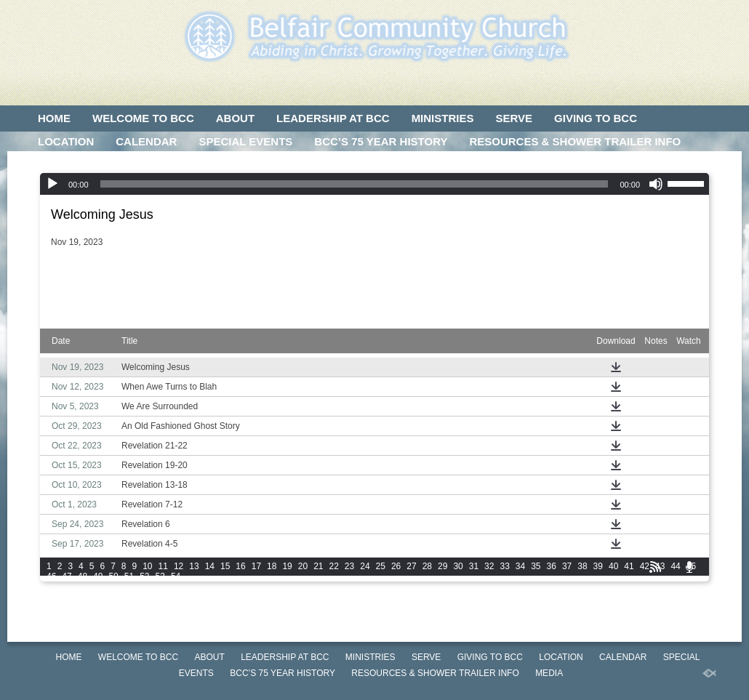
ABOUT (235, 118)
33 (504, 566)
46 (51, 576)
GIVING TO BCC (596, 118)
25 (381, 566)
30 (458, 566)
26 (396, 566)
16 (240, 566)
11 (163, 566)
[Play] (52, 184)
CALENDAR (146, 141)
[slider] (355, 184)
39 (598, 566)
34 (520, 566)
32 (489, 566)
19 (287, 566)
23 (349, 566)
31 (474, 566)
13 (194, 566)
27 (411, 566)
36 (552, 566)
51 (129, 576)
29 (442, 566)
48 (83, 576)
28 (427, 566)
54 (176, 576)
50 (113, 576)
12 (179, 566)
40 (613, 566)
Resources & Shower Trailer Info (575, 141)
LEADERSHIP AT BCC (333, 118)
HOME (54, 118)
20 (303, 566)
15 (225, 566)
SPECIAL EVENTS (245, 141)
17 (256, 566)
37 (567, 566)
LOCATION (66, 141)
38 (582, 566)
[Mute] (656, 184)
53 (160, 576)
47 (67, 576)
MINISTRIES (443, 118)
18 (272, 566)
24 (365, 566)
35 (536, 566)
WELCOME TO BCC (143, 118)
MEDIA (55, 165)
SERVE (514, 118)
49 (98, 576)
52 (144, 576)
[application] (374, 184)
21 (318, 566)
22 (334, 566)
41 (629, 566)
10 (147, 566)
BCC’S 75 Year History (381, 141)
